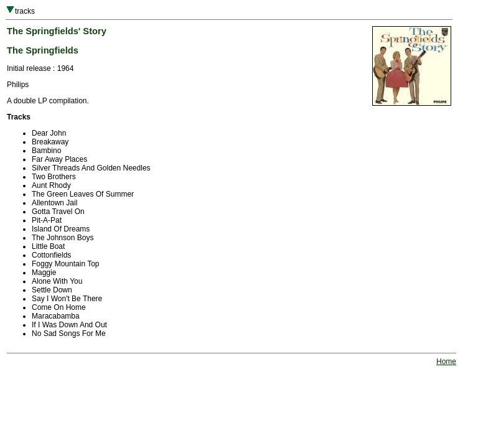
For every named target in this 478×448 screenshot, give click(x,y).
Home (446, 362)
